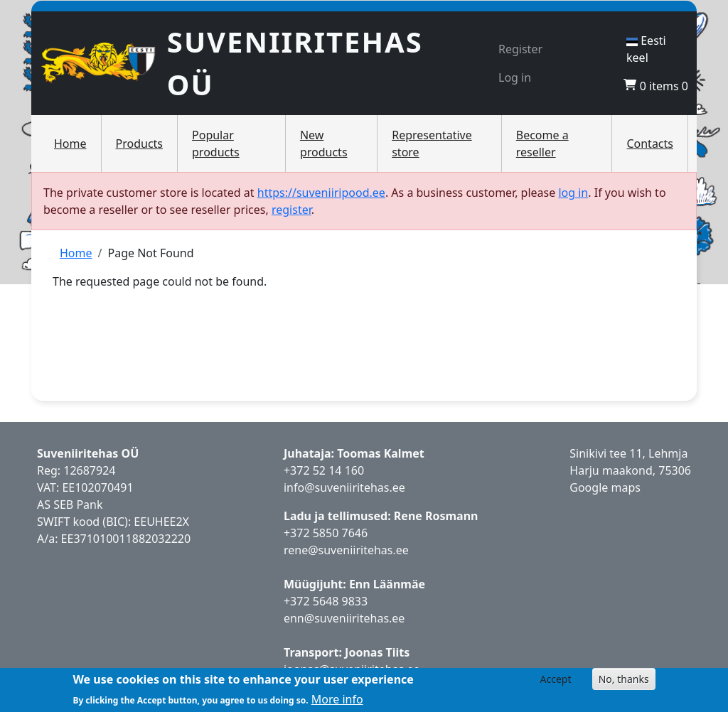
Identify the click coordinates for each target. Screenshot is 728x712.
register (291, 210)
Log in (515, 77)
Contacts (650, 144)
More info (337, 699)
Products (140, 144)
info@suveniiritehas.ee (344, 487)
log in (573, 193)
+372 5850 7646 (326, 533)
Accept (556, 679)
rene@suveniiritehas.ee (346, 550)
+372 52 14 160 (324, 470)
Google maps (605, 487)
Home (70, 144)
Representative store (432, 144)
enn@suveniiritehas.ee (344, 618)
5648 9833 (342, 601)
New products (324, 144)
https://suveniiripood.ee (321, 193)
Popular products (216, 144)
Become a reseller (542, 144)
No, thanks (624, 679)
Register (520, 49)
